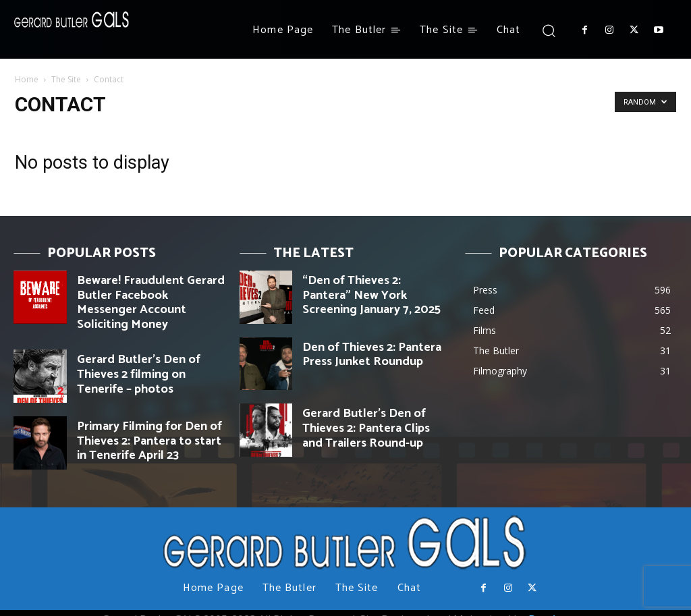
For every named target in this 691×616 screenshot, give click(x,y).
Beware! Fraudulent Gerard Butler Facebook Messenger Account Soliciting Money (148, 290)
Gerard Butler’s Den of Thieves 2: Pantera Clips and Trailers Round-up (373, 423)
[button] (548, 30)
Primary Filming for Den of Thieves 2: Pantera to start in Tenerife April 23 (150, 423)
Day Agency (558, 607)
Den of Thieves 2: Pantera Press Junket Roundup (370, 352)
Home (27, 79)
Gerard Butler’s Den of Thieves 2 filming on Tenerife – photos (146, 352)
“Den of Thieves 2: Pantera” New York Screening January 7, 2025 (371, 285)
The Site (66, 79)
